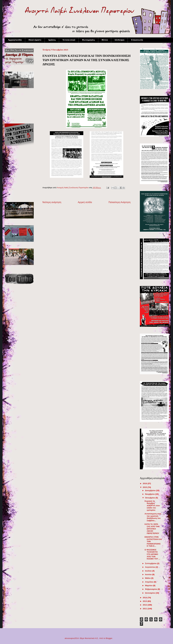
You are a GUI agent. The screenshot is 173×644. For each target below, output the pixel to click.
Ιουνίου (149, 574)
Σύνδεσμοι (119, 40)
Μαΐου (148, 578)
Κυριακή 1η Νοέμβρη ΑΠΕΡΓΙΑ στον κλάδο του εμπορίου (152, 506)
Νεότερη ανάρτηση (52, 202)
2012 (145, 605)
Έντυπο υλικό (69, 40)
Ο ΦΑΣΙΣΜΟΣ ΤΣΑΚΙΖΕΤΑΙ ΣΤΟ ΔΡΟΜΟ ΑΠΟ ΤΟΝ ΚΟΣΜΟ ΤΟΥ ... (152, 554)
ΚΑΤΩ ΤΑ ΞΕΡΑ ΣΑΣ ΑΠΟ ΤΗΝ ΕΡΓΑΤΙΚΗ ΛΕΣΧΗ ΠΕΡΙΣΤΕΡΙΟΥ (152, 529)
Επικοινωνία (137, 40)
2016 (145, 483)
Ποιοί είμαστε (35, 40)
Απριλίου (150, 582)
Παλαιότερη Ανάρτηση (120, 202)
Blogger (109, 638)
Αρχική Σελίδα (15, 40)
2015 (145, 487)
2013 (145, 601)
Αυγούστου (150, 567)
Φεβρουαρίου (151, 589)
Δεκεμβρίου (151, 490)
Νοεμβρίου (150, 494)
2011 (145, 609)
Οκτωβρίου (150, 498)
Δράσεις (52, 40)
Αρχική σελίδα (85, 202)
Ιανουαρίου (150, 593)
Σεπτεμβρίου (151, 563)
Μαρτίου (149, 586)
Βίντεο (105, 40)
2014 (145, 598)
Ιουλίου (149, 571)
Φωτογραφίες (88, 40)
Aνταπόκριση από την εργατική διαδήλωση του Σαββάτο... (153, 517)
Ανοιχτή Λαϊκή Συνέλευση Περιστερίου (73, 188)
